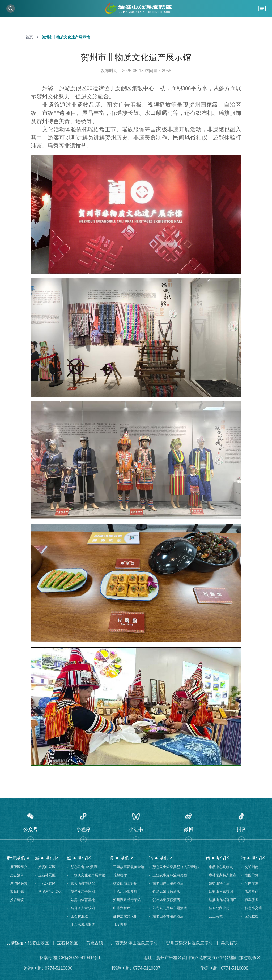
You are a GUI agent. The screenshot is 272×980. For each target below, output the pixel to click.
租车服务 (250, 900)
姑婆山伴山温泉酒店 (166, 883)
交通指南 (250, 867)
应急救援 (250, 916)
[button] (31, 824)
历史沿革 (15, 875)
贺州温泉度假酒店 (164, 900)
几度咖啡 (118, 924)
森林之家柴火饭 (124, 916)
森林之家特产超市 (221, 875)
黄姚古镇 (95, 943)
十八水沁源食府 (124, 892)
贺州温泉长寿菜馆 (125, 900)
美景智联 (229, 943)
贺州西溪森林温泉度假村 (189, 943)
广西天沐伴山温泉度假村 (134, 943)
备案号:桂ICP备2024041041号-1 (70, 958)
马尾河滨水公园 (49, 892)
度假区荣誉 (17, 883)
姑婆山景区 (45, 867)
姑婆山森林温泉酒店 (166, 916)
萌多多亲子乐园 (81, 892)
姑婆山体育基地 (81, 900)
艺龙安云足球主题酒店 (168, 908)
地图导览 (250, 875)
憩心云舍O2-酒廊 (82, 867)
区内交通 (250, 883)
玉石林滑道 (77, 916)
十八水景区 (45, 883)
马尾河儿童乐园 (81, 908)
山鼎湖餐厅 (120, 908)
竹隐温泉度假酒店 (164, 892)
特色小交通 (251, 908)
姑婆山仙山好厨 (124, 883)
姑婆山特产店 (218, 883)
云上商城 (214, 916)
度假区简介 (17, 867)
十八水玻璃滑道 (81, 924)
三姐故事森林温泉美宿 (168, 875)
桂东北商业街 (218, 908)
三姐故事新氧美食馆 (127, 867)
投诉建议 (15, 900)
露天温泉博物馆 (81, 883)
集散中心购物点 (219, 867)
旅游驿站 (250, 892)
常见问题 (15, 892)
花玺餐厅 (118, 875)
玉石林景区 (45, 875)
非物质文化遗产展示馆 (86, 875)
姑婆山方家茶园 (219, 892)
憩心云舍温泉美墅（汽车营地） (175, 867)
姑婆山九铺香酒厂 (221, 900)
